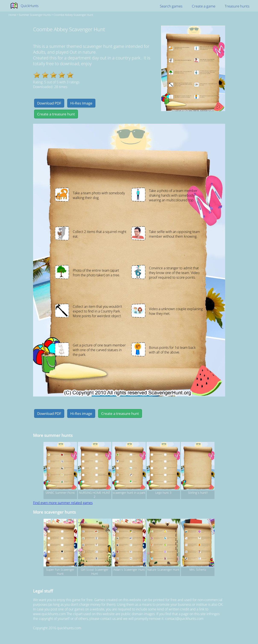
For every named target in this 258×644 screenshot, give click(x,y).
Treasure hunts (237, 6)
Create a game (204, 6)
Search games (171, 6)
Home (12, 15)
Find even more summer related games (63, 503)
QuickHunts (30, 6)
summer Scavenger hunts (35, 15)
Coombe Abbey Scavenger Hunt (73, 15)
